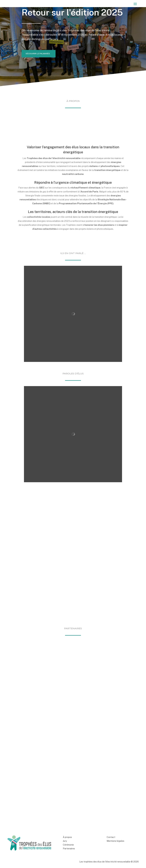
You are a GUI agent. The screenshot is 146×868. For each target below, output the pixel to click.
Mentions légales (115, 812)
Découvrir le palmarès (38, 54)
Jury (65, 812)
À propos (67, 808)
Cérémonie (68, 816)
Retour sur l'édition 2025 (72, 12)
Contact (111, 808)
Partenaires (69, 819)
